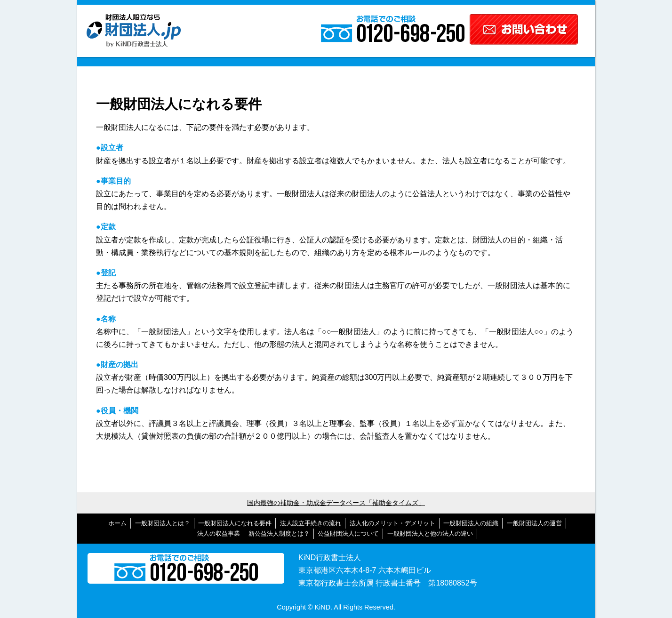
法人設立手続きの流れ (311, 523)
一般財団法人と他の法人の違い (430, 534)
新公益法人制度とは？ (279, 534)
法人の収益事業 (219, 534)
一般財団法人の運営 (534, 523)
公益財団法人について (348, 534)
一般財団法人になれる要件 (235, 523)
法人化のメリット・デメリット (392, 523)
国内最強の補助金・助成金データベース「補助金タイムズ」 (336, 503)
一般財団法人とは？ (163, 523)
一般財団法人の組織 (471, 523)
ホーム (117, 523)
